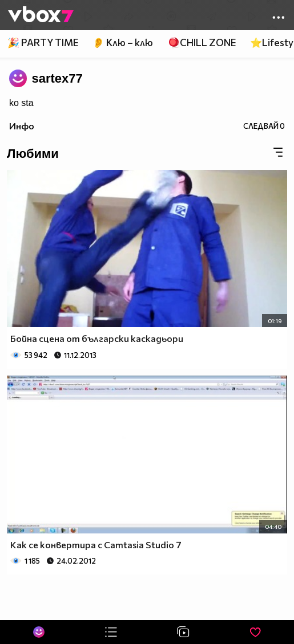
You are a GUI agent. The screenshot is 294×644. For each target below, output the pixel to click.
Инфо (22, 126)
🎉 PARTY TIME (43, 42)
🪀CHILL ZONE (202, 42)
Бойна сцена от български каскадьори (97, 338)
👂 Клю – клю (123, 42)
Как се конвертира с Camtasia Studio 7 (96, 545)
